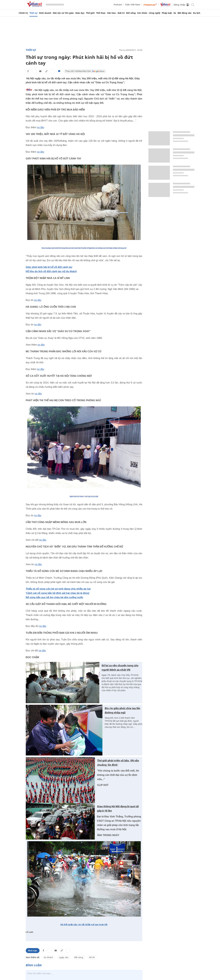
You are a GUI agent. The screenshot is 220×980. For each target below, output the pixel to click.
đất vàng (79, 957)
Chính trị (23, 13)
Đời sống (131, 13)
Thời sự (33, 13)
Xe (175, 13)
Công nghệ (154, 13)
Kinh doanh (45, 13)
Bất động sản (185, 13)
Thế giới (90, 13)
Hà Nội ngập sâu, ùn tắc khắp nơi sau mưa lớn (84, 925)
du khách (48, 957)
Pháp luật (167, 13)
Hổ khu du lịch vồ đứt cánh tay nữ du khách (51, 271)
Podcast (118, 5)
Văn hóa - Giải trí (116, 13)
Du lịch (197, 13)
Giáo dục (80, 13)
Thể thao (101, 13)
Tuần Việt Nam (133, 5)
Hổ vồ (92, 957)
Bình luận (33, 951)
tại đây (41, 127)
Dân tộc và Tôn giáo (63, 13)
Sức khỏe (142, 13)
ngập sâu (64, 957)
